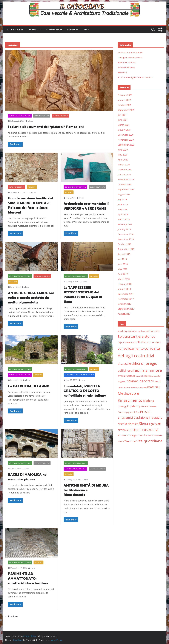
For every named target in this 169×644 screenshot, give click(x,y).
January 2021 (124, 130)
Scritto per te (54, 29)
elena (30, 121)
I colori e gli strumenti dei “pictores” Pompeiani (46, 127)
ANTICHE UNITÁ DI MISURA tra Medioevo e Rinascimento (86, 490)
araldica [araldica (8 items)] (130, 331)
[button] (40, 30)
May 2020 (123, 155)
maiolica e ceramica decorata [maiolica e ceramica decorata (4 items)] (135, 388)
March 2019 (124, 219)
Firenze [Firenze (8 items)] (146, 376)
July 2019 (122, 199)
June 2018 (123, 264)
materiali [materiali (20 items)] (154, 387)
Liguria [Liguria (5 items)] (121, 388)
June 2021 (123, 120)
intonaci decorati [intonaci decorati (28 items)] (139, 381)
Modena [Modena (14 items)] (149, 401)
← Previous (12, 616)
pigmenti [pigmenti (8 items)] (131, 412)
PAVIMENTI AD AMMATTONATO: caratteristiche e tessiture (28, 578)
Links (86, 29)
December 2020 (126, 135)
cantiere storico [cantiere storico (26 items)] (143, 336)
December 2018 (126, 234)
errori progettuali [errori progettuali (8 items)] (127, 376)
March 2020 (124, 165)
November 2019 (126, 180)
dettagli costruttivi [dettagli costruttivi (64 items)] (136, 356)
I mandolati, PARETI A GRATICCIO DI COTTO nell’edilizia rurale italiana (85, 391)
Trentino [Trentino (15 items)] (130, 441)
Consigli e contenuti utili (20, 116)
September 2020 (126, 145)
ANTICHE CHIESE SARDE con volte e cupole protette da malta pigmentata (31, 298)
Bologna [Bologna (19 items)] (124, 336)
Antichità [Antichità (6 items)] (122, 331)
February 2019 (125, 224)
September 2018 (126, 249)
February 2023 (125, 95)
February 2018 (125, 284)
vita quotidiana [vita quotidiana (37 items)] (149, 441)
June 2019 (123, 204)
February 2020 (125, 170)
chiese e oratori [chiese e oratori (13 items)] (151, 342)
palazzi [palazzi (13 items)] (134, 406)
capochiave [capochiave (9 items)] (124, 342)
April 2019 (123, 214)
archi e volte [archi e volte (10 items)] (153, 331)
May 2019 (123, 209)
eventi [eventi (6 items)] (139, 376)
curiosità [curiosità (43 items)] (152, 348)
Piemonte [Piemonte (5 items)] (122, 412)
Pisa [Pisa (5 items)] (138, 412)
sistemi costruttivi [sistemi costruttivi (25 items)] (144, 430)
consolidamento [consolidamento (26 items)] (131, 348)
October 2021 (124, 105)
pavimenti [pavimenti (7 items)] (144, 406)
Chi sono (33, 29)
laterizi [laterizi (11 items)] (157, 381)
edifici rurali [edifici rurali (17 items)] (126, 371)
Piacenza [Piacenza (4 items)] (153, 407)
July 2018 (122, 259)
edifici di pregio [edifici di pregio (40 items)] (143, 363)
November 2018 (126, 239)
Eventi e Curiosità (42, 116)
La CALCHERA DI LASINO (29, 386)
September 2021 (126, 110)
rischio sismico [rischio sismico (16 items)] (128, 424)
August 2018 (124, 254)
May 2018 (123, 269)
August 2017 (124, 314)
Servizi (71, 29)
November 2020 (126, 140)
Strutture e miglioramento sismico (79, 375)
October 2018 (124, 244)
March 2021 (124, 125)
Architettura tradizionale (20, 276)
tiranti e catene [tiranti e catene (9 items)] (147, 435)
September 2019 (126, 189)
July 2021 (122, 115)
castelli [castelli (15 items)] (136, 342)
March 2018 (124, 279)
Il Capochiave (15, 29)
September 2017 (126, 309)
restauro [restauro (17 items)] (157, 417)
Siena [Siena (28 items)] (144, 424)
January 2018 (124, 289)
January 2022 (124, 100)
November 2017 (126, 299)
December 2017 (126, 294)
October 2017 (124, 304)
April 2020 (123, 160)
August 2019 (124, 194)
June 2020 (123, 150)
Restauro (32, 187)
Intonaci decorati (60, 116)
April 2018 (123, 274)
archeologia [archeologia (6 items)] (140, 331)
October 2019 (124, 185)
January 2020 (124, 175)
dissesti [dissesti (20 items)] (123, 364)
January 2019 (124, 229)
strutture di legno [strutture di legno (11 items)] (128, 435)
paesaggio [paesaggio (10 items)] (124, 406)
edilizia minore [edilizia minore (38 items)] (148, 370)
